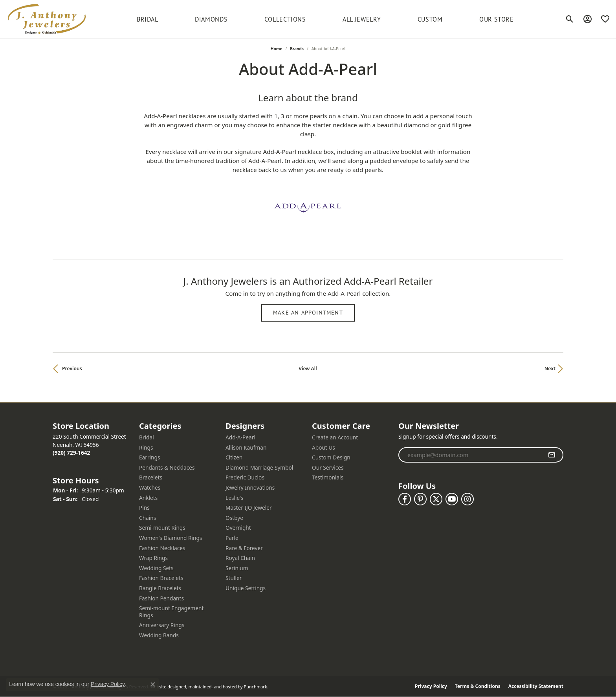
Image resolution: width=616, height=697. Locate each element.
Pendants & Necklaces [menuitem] (167, 468)
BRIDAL (148, 19)
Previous (72, 369)
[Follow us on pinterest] (420, 499)
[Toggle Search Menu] (570, 19)
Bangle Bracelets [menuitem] (160, 588)
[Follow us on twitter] (436, 499)
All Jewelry (362, 19)
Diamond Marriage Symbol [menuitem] (259, 468)
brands (297, 49)
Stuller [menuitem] (234, 578)
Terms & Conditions (478, 687)
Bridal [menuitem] (147, 437)
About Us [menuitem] (324, 448)
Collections (285, 19)
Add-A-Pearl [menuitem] (240, 437)
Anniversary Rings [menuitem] (162, 625)
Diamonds (211, 19)
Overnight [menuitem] (238, 528)
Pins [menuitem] (144, 508)
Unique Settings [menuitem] (246, 588)
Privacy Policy (431, 687)
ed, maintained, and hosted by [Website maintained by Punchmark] (212, 687)
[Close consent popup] (153, 684)
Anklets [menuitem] (148, 498)
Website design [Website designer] (166, 687)
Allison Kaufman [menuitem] (246, 448)
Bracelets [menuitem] (151, 477)
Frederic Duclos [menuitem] (245, 477)
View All (308, 369)
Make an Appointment (308, 313)
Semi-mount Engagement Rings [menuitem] (171, 612)
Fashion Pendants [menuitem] (161, 598)
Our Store (497, 19)
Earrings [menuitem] (150, 457)
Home (277, 49)
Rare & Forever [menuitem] (244, 548)
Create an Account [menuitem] (335, 437)
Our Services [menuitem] (328, 468)
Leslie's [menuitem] (234, 498)
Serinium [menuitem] (237, 568)
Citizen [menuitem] (234, 457)
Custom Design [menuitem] (331, 457)
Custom (430, 19)
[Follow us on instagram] (467, 499)
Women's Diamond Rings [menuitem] (170, 538)
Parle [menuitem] (232, 538)
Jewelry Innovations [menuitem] (250, 488)
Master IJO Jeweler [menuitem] (249, 508)
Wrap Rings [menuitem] (153, 558)
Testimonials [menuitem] (328, 477)
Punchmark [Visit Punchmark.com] (256, 687)
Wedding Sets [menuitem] (156, 568)
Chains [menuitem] (148, 518)
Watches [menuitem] (150, 488)
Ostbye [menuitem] (234, 518)
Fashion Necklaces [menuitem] (162, 548)
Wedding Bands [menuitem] (159, 635)
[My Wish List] (605, 19)
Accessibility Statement (536, 687)
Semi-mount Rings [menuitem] (162, 528)
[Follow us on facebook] (405, 499)
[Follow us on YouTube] (452, 499)
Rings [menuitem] (146, 448)
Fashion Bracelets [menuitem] (161, 578)
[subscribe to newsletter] (552, 455)
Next (550, 369)
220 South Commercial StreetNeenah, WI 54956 (89, 445)
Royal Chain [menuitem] (240, 558)
